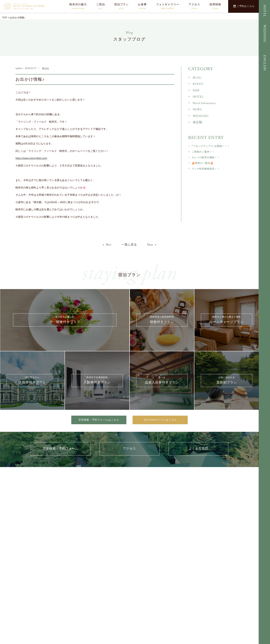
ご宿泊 (100, 6)
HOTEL (265, 11)
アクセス (194, 6)
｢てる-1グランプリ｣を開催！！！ (211, 146)
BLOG (46, 68)
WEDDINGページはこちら (160, 420)
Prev (106, 245)
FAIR (196, 90)
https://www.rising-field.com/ (32, 158)
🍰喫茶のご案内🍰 (202, 163)
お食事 (142, 6)
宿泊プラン (121, 6)
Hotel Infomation (204, 103)
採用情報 (215, 6)
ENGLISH (265, 63)
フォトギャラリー (168, 6)
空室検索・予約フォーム (61, 450)
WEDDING (265, 34)
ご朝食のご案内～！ (203, 152)
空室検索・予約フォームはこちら (99, 420)
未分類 (198, 122)
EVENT (198, 84)
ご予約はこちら (244, 6)
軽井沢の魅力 (78, 6)
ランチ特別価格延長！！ (206, 169)
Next (153, 245)
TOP (4, 18)
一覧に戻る (129, 245)
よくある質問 (198, 450)
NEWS (197, 110)
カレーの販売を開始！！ (206, 158)
